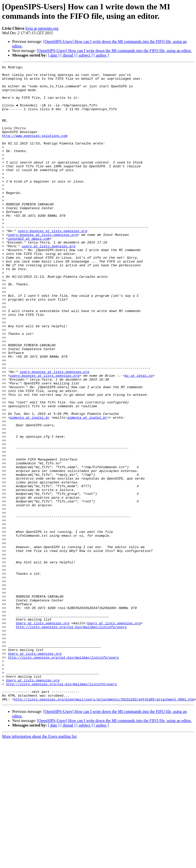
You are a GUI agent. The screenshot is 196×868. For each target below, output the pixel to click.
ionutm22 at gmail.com (29, 273)
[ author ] (101, 55)
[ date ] (54, 55)
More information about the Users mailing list (39, 864)
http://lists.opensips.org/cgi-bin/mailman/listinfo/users (71, 740)
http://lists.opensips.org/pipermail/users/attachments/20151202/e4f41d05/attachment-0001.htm (104, 826)
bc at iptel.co (139, 438)
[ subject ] (85, 55)
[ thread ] (68, 55)
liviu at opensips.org (42, 28)
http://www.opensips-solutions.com (35, 150)
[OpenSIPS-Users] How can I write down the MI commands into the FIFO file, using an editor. (114, 51)
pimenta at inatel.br (30, 488)
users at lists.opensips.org (49, 283)
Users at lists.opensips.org (43, 735)
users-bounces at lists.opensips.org (52, 264)
